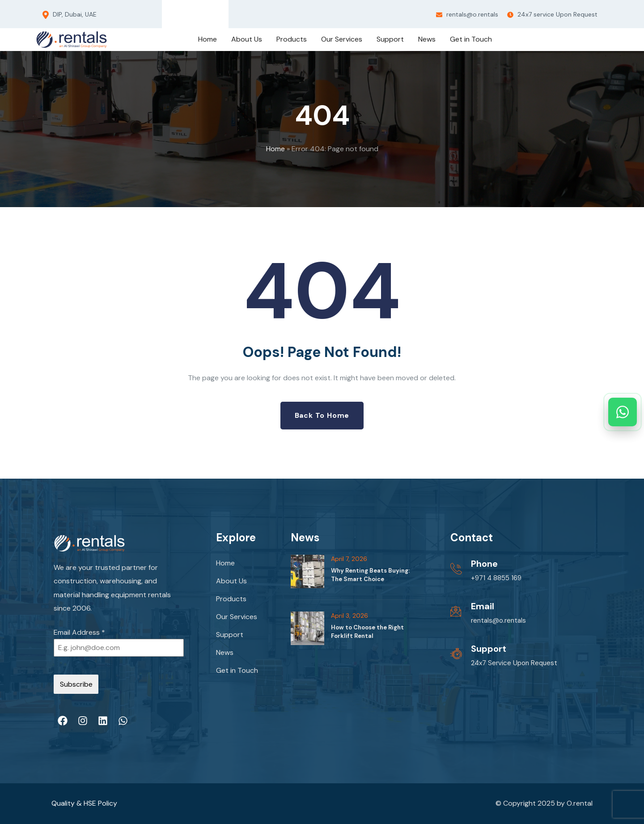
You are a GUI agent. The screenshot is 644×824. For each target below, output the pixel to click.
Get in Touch (237, 670)
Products (231, 599)
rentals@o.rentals (467, 14)
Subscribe (76, 684)
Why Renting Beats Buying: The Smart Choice (370, 575)
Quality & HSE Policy (84, 803)
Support (230, 635)
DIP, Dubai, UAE (70, 15)
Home (275, 149)
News (225, 652)
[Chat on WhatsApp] (623, 412)
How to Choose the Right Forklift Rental (367, 631)
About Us (231, 581)
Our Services (237, 617)
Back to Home (322, 415)
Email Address (79, 632)
